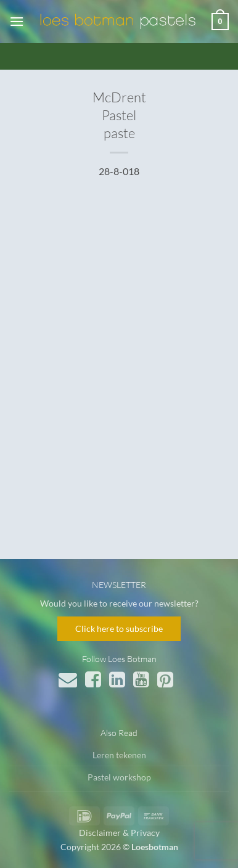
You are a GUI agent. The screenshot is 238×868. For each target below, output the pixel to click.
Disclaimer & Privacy (119, 833)
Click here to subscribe (119, 628)
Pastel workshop (119, 777)
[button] (17, 21)
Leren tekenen (119, 755)
